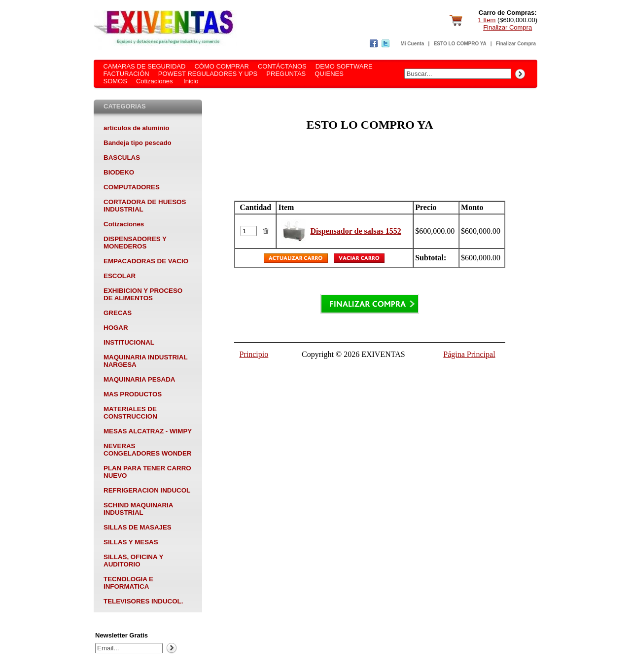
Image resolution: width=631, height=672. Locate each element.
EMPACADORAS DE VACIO (146, 261)
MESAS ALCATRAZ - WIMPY (148, 431)
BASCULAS (122, 158)
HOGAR (116, 328)
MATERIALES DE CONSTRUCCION (130, 413)
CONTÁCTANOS (282, 66)
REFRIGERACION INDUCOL (147, 490)
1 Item (487, 20)
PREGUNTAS (286, 74)
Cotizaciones (154, 81)
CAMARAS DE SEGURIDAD (144, 66)
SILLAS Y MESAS (131, 542)
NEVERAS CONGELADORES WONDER (147, 450)
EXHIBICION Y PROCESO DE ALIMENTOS (143, 294)
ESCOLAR (120, 276)
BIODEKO (119, 172)
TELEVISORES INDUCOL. (143, 601)
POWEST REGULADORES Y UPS (208, 74)
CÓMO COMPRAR (222, 66)
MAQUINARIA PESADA (139, 379)
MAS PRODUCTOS (133, 394)
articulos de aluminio (136, 128)
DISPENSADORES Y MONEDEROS (135, 243)
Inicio (191, 81)
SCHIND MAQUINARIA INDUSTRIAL (138, 509)
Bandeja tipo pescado (138, 143)
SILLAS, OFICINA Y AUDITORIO (133, 561)
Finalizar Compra (508, 27)
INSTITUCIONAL (129, 342)
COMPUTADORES (132, 187)
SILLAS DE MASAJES (138, 527)
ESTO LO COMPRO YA (460, 44)
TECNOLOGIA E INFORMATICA (128, 583)
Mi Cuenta (412, 44)
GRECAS (118, 313)
